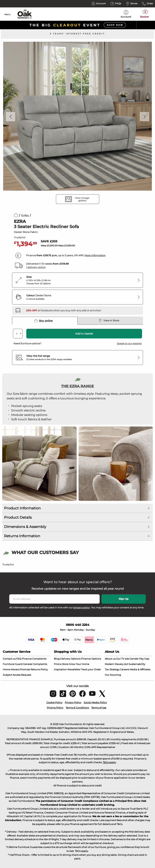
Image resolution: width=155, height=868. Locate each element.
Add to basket (84, 334)
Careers (125, 669)
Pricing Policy (55, 708)
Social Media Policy (95, 702)
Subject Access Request (17, 675)
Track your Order (91, 669)
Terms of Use (99, 708)
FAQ (19, 659)
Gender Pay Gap (139, 659)
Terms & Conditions (77, 708)
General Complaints (35, 664)
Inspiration (60, 669)
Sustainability (137, 664)
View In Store (109, 320)
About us (110, 659)
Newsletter (74, 669)
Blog (57, 659)
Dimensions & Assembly (25, 527)
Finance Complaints (34, 659)
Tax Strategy (112, 669)
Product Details (18, 517)
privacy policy (82, 607)
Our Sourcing (113, 675)
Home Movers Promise (16, 669)
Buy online (43, 321)
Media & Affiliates (140, 669)
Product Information (22, 508)
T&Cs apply (109, 762)
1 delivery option (36, 267)
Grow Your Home (79, 664)
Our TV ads (123, 659)
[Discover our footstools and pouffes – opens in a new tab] (64, 311)
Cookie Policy (54, 702)
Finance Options (91, 659)
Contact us (9, 659)
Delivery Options (70, 659)
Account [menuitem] (126, 14)
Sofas (25, 216)
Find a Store (61, 664)
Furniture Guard (13, 664)
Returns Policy (39, 669)
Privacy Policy (73, 702)
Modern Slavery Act (116, 664)
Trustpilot (20, 237)
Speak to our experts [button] (129, 343)
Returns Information (22, 536)
